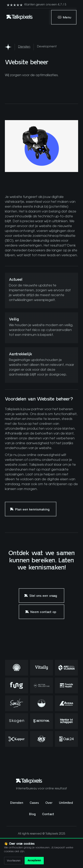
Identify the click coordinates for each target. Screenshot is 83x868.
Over (49, 802)
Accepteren (34, 860)
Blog (32, 814)
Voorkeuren (14, 861)
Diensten (24, 47)
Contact (48, 814)
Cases (34, 802)
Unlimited (66, 802)
